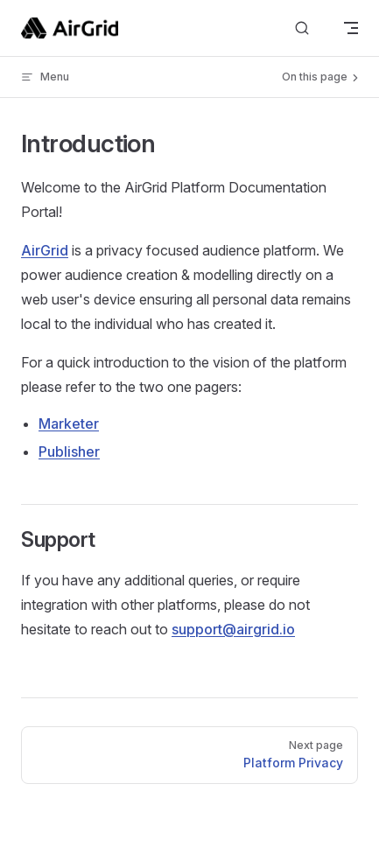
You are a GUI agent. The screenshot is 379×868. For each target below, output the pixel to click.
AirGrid (45, 250)
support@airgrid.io (233, 629)
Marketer (69, 423)
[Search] (302, 28)
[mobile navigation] (351, 28)
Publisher (69, 451)
